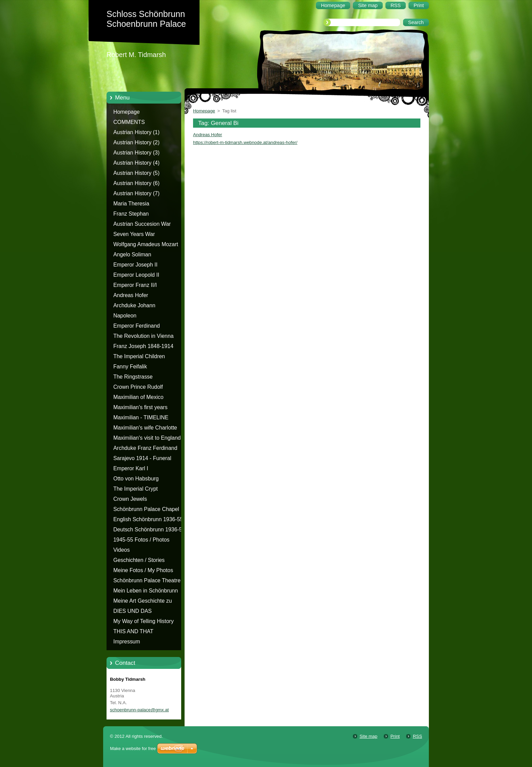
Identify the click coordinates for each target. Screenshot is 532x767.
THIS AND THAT (133, 631)
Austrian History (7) (136, 193)
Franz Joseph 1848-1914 (143, 346)
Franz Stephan (131, 214)
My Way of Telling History (144, 621)
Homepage (127, 112)
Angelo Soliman (132, 254)
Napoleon (125, 316)
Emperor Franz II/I (135, 285)
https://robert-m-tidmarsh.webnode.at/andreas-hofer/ (245, 142)
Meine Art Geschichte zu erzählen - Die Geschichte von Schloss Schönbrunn (149, 602)
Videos (121, 550)
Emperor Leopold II (136, 275)
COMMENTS (129, 122)
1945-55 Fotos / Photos (141, 540)
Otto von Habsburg (136, 479)
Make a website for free (133, 748)
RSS (417, 736)
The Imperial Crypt (136, 489)
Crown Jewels (130, 499)
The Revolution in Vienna (144, 336)
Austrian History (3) (136, 153)
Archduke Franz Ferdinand (145, 448)
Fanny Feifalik (130, 367)
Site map (368, 736)
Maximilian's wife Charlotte (145, 428)
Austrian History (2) (136, 142)
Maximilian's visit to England (147, 438)
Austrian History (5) (136, 173)
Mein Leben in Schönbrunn (146, 591)
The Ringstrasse (133, 377)
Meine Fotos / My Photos (143, 570)
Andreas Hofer (131, 295)
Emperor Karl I (131, 468)
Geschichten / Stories (139, 560)
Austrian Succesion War (142, 224)
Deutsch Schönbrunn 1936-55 (149, 529)
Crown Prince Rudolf (138, 387)
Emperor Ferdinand (137, 326)
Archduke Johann (134, 305)
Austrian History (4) (136, 163)
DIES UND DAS (132, 611)
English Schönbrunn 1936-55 (148, 519)
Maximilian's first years (140, 407)
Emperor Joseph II (135, 265)
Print (395, 736)
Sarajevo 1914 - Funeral (142, 458)
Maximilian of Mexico (138, 397)
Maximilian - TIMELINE (141, 417)
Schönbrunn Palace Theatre (147, 580)
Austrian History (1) (136, 132)
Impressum (127, 642)
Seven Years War (134, 234)
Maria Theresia (131, 204)
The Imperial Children (139, 356)
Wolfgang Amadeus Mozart (146, 244)
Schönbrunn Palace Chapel (146, 509)
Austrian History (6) (136, 183)
